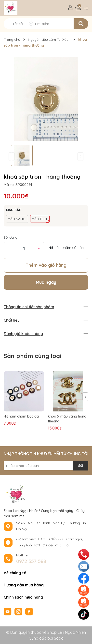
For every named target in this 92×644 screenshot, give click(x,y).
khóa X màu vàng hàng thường (67, 419)
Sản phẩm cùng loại (32, 356)
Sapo (59, 638)
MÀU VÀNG (16, 219)
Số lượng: (11, 237)
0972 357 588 (31, 561)
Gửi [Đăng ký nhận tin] (80, 466)
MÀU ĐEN (39, 219)
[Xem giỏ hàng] (78, 8)
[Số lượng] (24, 248)
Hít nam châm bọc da (21, 416)
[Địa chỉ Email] (46, 466)
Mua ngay (46, 282)
